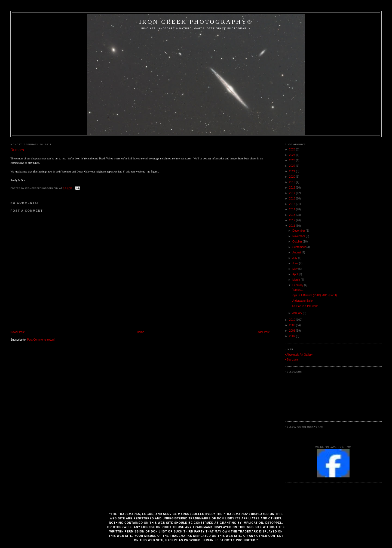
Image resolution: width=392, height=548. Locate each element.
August (297, 252)
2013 (293, 215)
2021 (293, 171)
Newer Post (17, 332)
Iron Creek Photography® (196, 22)
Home (141, 332)
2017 (293, 193)
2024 (293, 155)
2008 (293, 331)
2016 (293, 199)
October (298, 242)
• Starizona (292, 360)
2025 (293, 149)
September (299, 247)
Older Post (263, 332)
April (295, 274)
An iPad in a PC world (305, 306)
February (298, 285)
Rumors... (19, 150)
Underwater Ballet (303, 301)
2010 (293, 320)
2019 (293, 182)
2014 (293, 209)
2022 (293, 166)
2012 (293, 220)
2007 (293, 336)
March (297, 280)
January (298, 313)
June (296, 263)
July (295, 258)
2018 (293, 188)
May (295, 269)
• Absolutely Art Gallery (299, 355)
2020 (293, 177)
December (299, 231)
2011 (293, 226)
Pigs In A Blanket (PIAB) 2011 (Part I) (314, 295)
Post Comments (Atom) (41, 340)
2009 (293, 325)
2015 (293, 204)
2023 (293, 160)
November (299, 236)
